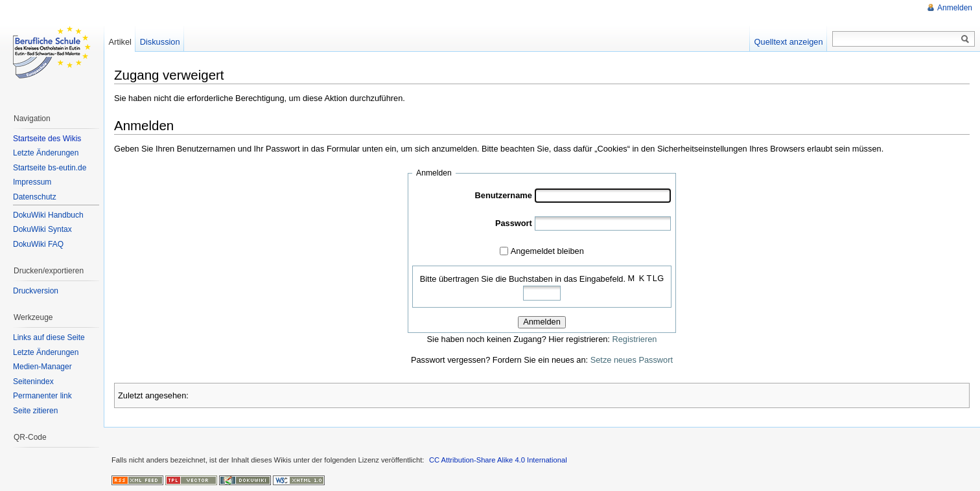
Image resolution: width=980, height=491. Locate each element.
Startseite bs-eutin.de (50, 168)
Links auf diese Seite (49, 337)
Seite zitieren (35, 411)
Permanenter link (42, 396)
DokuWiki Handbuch (48, 215)
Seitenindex (33, 382)
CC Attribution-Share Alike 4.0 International (498, 460)
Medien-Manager (42, 367)
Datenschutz (35, 197)
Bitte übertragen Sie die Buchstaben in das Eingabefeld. (523, 279)
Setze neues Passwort (632, 360)
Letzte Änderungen (46, 153)
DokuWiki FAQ (38, 244)
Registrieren (634, 339)
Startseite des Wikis (47, 139)
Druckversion (36, 291)
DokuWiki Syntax (42, 229)
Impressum (32, 182)
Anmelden (542, 322)
